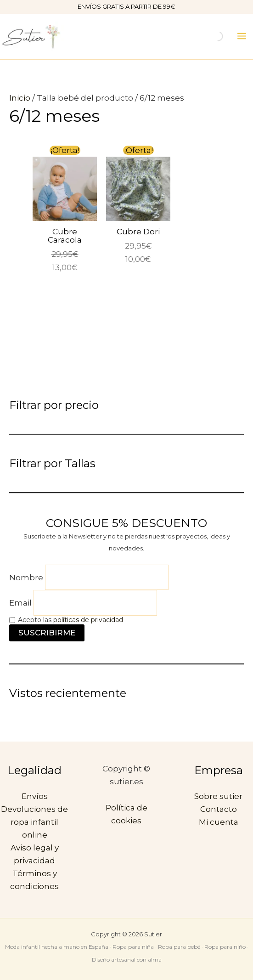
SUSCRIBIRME (47, 633)
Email (20, 603)
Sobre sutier (218, 796)
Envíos (35, 796)
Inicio (20, 98)
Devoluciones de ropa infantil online (34, 822)
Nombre (26, 578)
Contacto (219, 809)
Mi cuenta (219, 822)
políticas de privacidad (88, 620)
